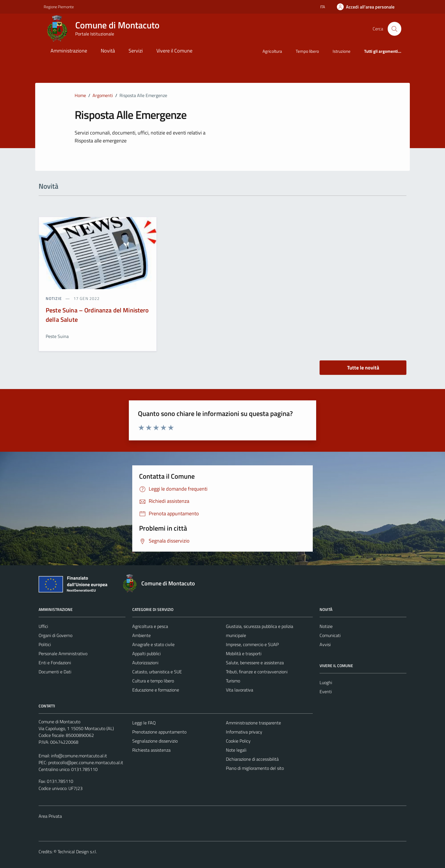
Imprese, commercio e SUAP (252, 644)
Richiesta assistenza (151, 750)
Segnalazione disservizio (155, 741)
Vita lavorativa (240, 690)
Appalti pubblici (146, 653)
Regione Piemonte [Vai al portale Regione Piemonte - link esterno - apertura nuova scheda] (59, 7)
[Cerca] (394, 29)
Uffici (43, 626)
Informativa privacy (244, 732)
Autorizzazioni (145, 663)
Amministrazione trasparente (253, 723)
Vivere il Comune (174, 51)
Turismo (233, 681)
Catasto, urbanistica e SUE (157, 672)
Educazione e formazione (156, 690)
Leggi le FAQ (144, 723)
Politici (45, 644)
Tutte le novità (363, 368)
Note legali (236, 750)
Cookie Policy (238, 741)
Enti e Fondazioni (55, 663)
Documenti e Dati (55, 672)
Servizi (136, 51)
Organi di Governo (55, 635)
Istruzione (342, 51)
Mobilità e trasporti (244, 653)
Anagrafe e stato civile (153, 644)
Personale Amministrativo (63, 653)
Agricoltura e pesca (150, 626)
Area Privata (50, 816)
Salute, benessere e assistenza (255, 663)
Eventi (326, 692)
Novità (108, 51)
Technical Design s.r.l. (77, 852)
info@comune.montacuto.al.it (79, 756)
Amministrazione (69, 51)
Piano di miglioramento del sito (255, 768)
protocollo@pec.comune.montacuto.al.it (86, 762)
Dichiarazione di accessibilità (252, 759)
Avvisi (325, 644)
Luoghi (326, 682)
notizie (54, 298)
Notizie (326, 626)
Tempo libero (307, 51)
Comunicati (330, 635)
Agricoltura (272, 51)
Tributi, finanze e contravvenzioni (257, 672)
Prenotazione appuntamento (159, 732)
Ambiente (141, 635)
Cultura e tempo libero (153, 681)
